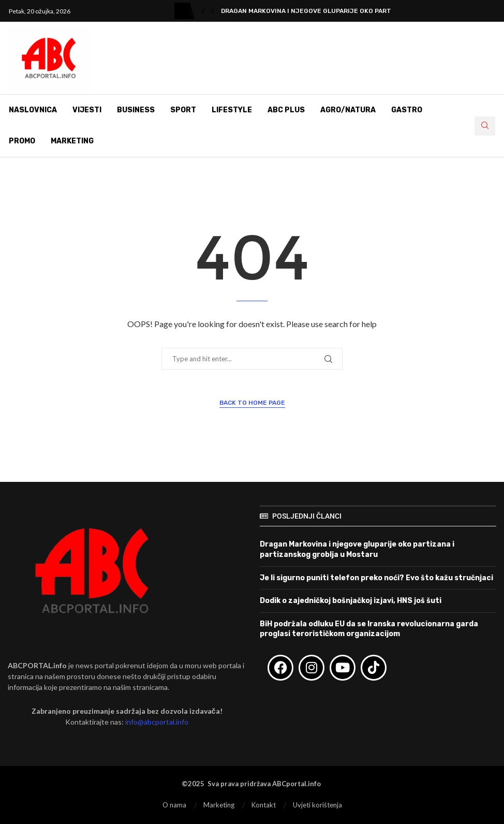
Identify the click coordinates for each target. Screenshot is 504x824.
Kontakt (264, 805)
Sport (183, 110)
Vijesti (87, 110)
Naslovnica (33, 110)
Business (136, 110)
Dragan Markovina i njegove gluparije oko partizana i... (320, 11)
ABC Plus (286, 110)
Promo (22, 141)
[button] (203, 11)
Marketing (72, 141)
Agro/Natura (348, 110)
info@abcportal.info (157, 722)
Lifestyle (232, 110)
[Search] (485, 126)
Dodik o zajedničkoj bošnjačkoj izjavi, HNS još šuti (351, 601)
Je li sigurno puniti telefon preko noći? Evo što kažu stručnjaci (376, 578)
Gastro (407, 110)
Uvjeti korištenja (317, 805)
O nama (174, 805)
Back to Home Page (252, 403)
